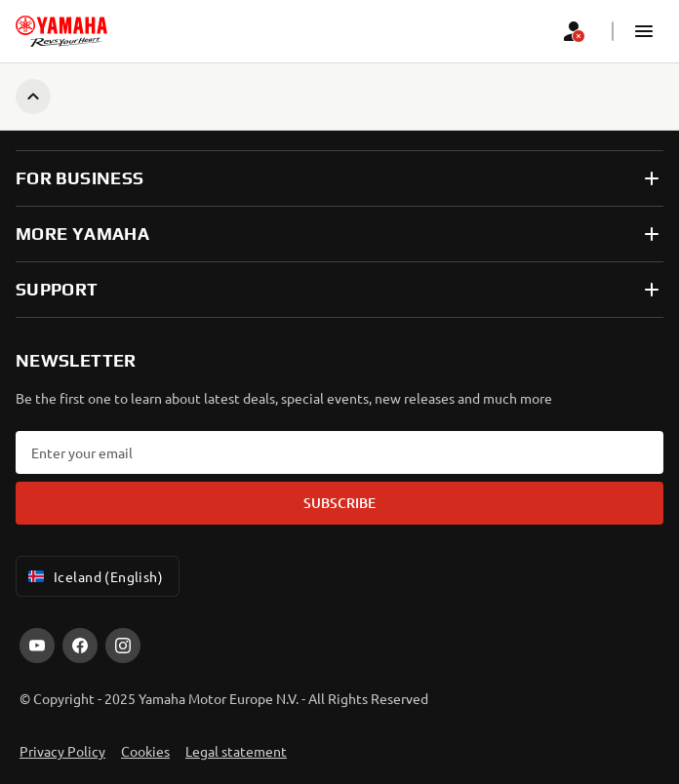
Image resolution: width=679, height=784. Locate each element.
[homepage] (61, 31)
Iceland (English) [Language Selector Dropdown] (94, 576)
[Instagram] (123, 646)
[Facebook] (80, 646)
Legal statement (236, 751)
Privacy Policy (62, 751)
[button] (644, 31)
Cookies (145, 751)
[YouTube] (37, 646)
